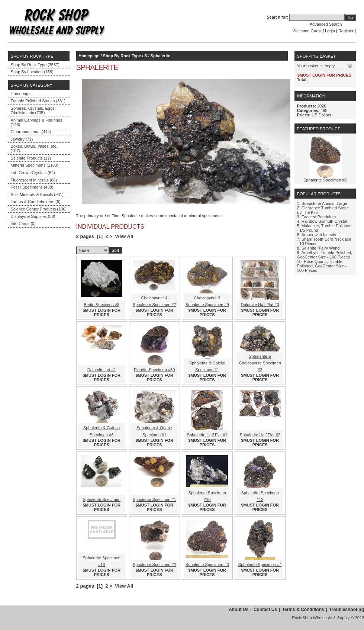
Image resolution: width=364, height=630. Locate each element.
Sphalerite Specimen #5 (325, 180)
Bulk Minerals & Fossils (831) (37, 195)
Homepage (21, 94)
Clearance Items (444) (31, 132)
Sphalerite (160, 56)
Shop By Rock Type (122, 56)
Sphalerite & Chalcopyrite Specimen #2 (260, 363)
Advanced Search (326, 24)
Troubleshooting (347, 610)
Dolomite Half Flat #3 (260, 305)
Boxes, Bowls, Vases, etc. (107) (34, 148)
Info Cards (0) (23, 224)
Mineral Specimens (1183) (35, 165)
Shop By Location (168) (32, 72)
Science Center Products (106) (39, 209)
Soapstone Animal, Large (324, 203)
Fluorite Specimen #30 (154, 370)
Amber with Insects (319, 235)
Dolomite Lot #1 (102, 370)
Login (330, 31)
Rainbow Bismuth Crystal (324, 221)
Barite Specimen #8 (102, 305)
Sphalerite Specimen (102, 499)
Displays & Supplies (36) (33, 216)
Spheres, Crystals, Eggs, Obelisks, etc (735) (33, 110)
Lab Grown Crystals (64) (33, 173)
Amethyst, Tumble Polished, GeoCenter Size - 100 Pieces (325, 255)
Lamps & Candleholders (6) (36, 202)
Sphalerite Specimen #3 (207, 565)
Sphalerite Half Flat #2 (260, 435)
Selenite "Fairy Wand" (321, 248)
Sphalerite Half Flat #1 (207, 435)
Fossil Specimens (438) (32, 187)
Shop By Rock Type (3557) (35, 65)
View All (124, 236)
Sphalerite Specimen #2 (154, 565)
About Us (239, 610)
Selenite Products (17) (31, 158)
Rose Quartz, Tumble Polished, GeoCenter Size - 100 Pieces (322, 266)
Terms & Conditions (303, 610)
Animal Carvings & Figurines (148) (37, 122)
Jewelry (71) (22, 139)
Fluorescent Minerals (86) (34, 180)
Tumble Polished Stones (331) (38, 101)
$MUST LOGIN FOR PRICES (102, 312)
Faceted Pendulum (319, 217)
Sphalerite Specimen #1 (154, 499)
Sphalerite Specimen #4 (260, 565)
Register (346, 31)
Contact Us (265, 610)
